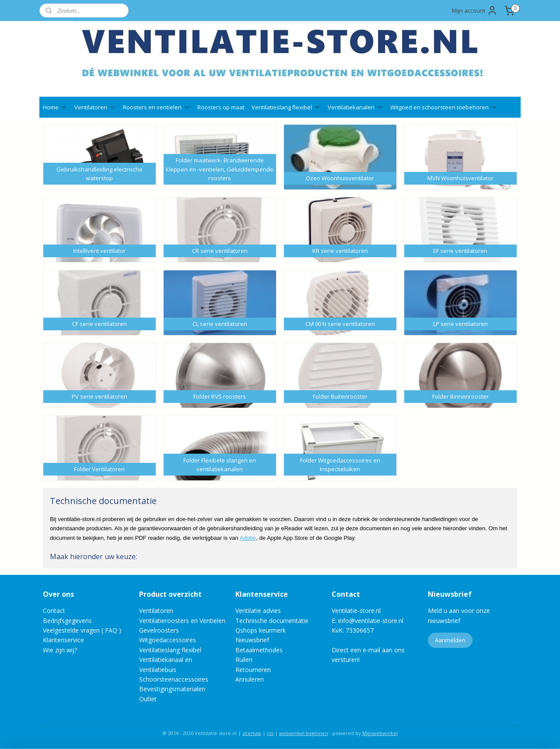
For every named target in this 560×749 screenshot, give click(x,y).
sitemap (252, 733)
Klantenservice (63, 640)
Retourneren (253, 670)
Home (55, 107)
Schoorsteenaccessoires (174, 679)
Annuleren (250, 679)
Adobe (248, 538)
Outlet (149, 699)
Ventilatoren (95, 107)
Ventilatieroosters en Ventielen (182, 621)
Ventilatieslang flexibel (286, 107)
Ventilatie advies (258, 611)
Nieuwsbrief (252, 640)
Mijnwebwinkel (380, 733)
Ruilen (244, 660)
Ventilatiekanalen (355, 107)
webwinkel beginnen (304, 733)
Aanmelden (450, 640)
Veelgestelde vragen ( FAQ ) (82, 630)
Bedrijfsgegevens (67, 621)
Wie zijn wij (59, 650)
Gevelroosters (159, 630)
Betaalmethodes (259, 650)
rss (270, 733)
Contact (54, 611)
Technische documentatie (272, 621)
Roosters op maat (221, 107)
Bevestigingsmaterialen (172, 689)
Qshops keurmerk (261, 630)
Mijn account (475, 10)
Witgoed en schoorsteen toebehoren (444, 107)
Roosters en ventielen (157, 107)
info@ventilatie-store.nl (371, 621)
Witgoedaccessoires (168, 640)
